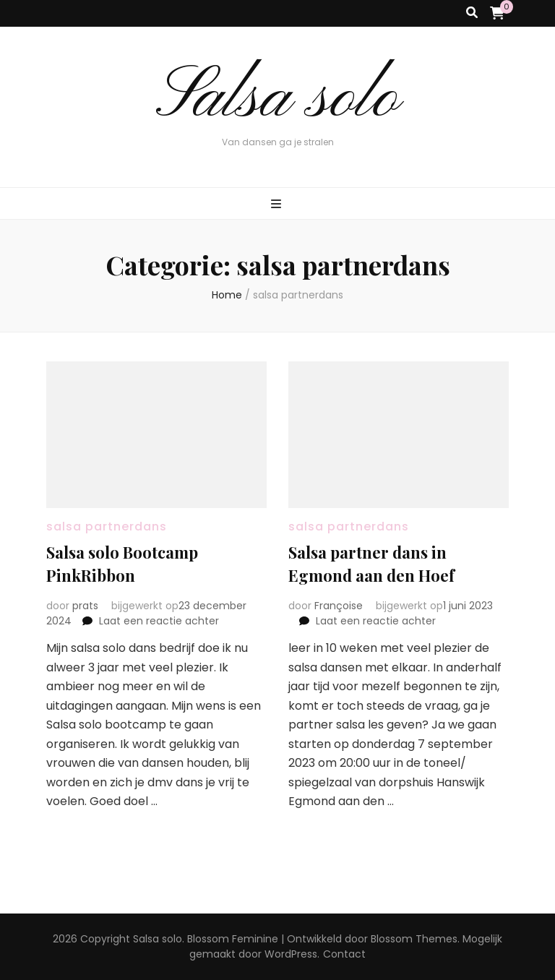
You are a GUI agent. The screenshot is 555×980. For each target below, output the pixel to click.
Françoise (339, 606)
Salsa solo (278, 98)
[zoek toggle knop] (472, 13)
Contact (344, 954)
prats (85, 606)
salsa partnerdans (107, 526)
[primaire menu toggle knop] (278, 205)
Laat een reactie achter (159, 621)
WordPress (291, 954)
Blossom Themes (414, 939)
